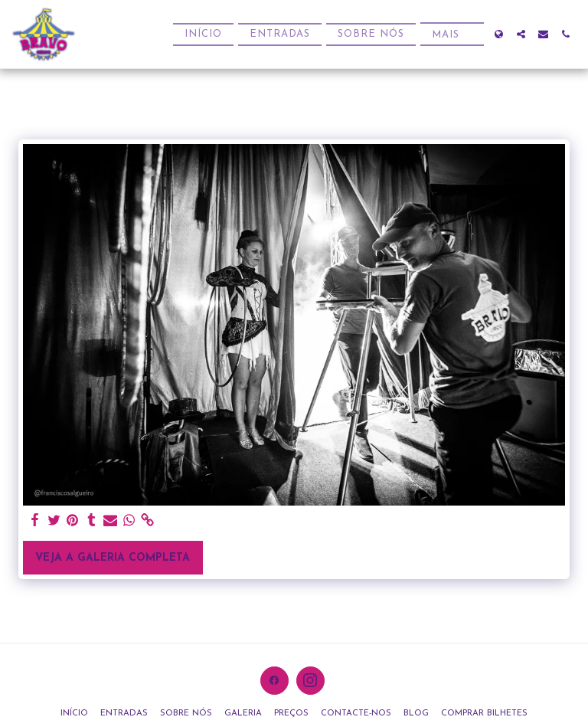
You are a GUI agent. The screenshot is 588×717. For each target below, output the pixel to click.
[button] (521, 34)
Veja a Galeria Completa (113, 558)
